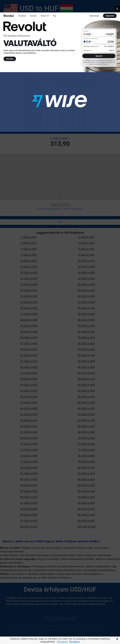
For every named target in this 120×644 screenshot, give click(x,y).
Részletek (62, 642)
